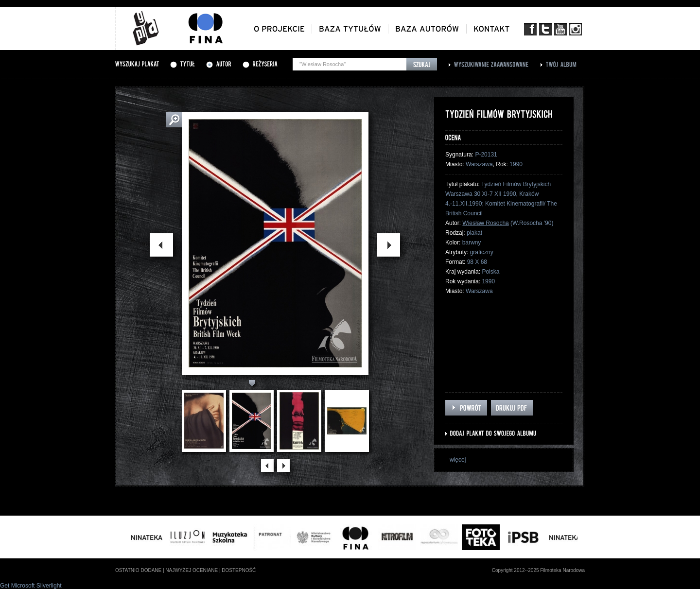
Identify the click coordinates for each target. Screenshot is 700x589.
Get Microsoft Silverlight (31, 586)
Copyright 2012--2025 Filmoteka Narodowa (538, 570)
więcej (458, 460)
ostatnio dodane (138, 570)
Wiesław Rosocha (485, 223)
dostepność (239, 570)
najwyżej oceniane (192, 570)
